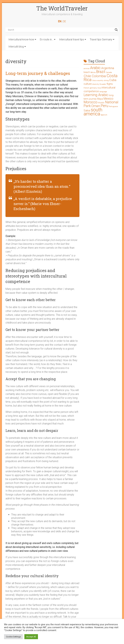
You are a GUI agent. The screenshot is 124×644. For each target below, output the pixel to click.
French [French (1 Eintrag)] (86, 88)
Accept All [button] (31, 637)
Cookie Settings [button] (13, 637)
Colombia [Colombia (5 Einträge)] (99, 76)
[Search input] (61, 30)
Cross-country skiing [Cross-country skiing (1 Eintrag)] (100, 80)
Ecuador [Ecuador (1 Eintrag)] (103, 84)
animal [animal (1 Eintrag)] (87, 69)
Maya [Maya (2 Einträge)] (100, 99)
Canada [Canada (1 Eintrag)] (109, 72)
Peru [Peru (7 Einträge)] (105, 106)
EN (60, 21)
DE (65, 21)
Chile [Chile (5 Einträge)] (87, 76)
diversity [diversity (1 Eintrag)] (96, 84)
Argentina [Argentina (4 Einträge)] (108, 68)
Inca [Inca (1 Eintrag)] (99, 88)
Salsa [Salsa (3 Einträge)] (87, 110)
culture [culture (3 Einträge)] (88, 84)
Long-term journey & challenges (38, 73)
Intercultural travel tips (72, 39)
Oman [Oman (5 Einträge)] (96, 106)
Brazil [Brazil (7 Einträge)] (101, 72)
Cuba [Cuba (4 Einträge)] (113, 80)
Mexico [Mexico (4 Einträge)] (108, 99)
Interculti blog (16, 47)
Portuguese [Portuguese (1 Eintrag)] (113, 106)
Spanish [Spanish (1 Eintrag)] (104, 115)
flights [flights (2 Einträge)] (110, 84)
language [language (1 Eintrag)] (103, 92)
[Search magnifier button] (116, 30)
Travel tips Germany (101, 39)
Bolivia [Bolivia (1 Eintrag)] (93, 72)
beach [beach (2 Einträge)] (87, 72)
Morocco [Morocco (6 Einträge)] (90, 102)
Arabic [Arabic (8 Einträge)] (95, 68)
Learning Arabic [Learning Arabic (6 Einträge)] (96, 95)
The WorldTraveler (62, 8)
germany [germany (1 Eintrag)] (93, 88)
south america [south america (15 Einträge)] (93, 112)
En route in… (47, 39)
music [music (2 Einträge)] (101, 103)
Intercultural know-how (21, 39)
